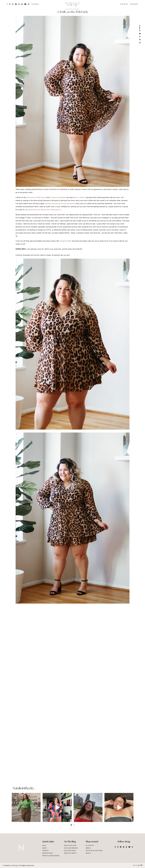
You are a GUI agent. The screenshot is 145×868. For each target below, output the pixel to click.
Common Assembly (58, 197)
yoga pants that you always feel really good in (43, 210)
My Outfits (90, 845)
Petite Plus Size (70, 845)
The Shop (134, 4)
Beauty (88, 853)
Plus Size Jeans (70, 851)
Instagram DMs (65, 241)
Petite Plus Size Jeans (94, 851)
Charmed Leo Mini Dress (36, 197)
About (45, 848)
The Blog (124, 4)
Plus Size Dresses (72, 9)
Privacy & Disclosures (51, 856)
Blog (44, 845)
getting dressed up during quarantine (60, 204)
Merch (88, 848)
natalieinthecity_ (24, 788)
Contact (46, 851)
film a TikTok (80, 197)
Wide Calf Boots (70, 853)
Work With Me (48, 853)
